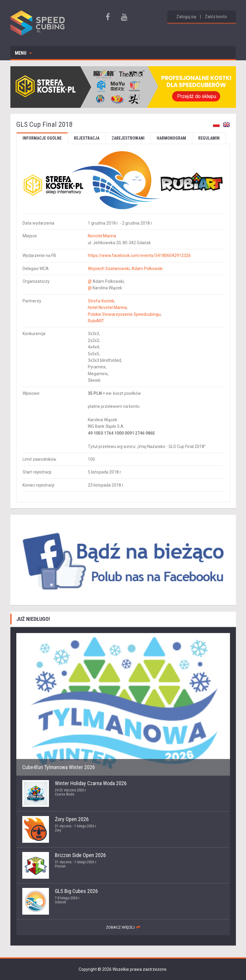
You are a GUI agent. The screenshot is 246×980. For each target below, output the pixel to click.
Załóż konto (216, 17)
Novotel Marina (102, 236)
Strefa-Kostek (101, 301)
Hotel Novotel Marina (107, 307)
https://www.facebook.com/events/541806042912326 (139, 255)
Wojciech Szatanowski (109, 269)
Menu (23, 53)
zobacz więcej (120, 927)
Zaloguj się (186, 17)
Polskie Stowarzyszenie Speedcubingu (124, 314)
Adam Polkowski (147, 269)
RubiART (96, 321)
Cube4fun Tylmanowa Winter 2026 (59, 767)
